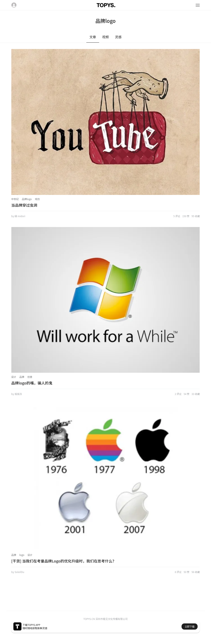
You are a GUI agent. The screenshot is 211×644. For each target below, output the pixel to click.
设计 (14, 377)
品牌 (22, 377)
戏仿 (37, 199)
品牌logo (27, 199)
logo (22, 555)
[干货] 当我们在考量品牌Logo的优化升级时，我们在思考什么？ (64, 561)
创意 (30, 377)
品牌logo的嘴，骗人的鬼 (32, 383)
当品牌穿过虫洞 (24, 205)
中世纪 (15, 199)
